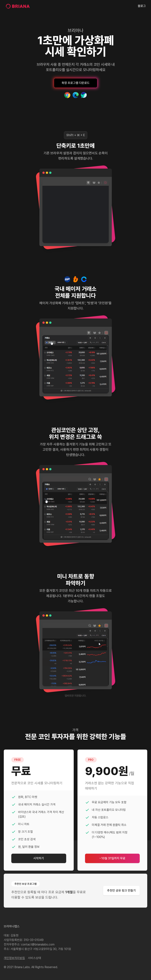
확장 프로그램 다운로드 (76, 83)
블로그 (142, 6)
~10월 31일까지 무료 (112, 858)
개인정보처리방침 (14, 958)
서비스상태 (34, 958)
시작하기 (39, 858)
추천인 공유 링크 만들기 (121, 891)
